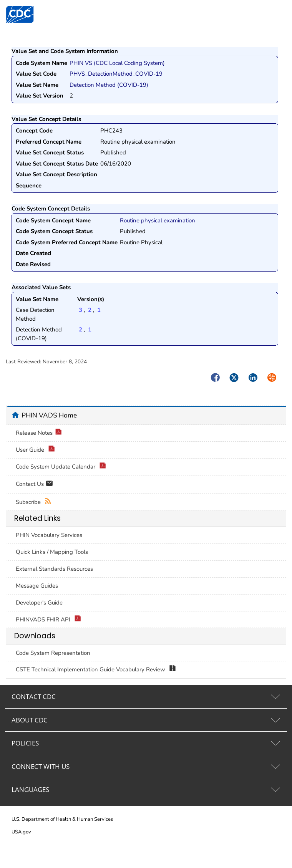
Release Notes (39, 433)
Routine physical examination (158, 220)
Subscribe (34, 502)
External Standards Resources (54, 569)
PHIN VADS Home (49, 415)
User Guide (35, 450)
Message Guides (37, 586)
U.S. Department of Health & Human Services (62, 819)
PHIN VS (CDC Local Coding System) (117, 63)
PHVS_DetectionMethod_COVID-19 (116, 74)
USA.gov (21, 832)
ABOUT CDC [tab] (30, 720)
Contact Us (34, 485)
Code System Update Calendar (61, 467)
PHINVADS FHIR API (48, 620)
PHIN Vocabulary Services (49, 535)
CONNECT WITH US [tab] (41, 766)
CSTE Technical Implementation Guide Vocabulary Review (96, 670)
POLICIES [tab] (25, 743)
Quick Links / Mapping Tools (52, 552)
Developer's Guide (39, 603)
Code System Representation (53, 653)
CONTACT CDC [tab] (34, 697)
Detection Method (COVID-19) (109, 85)
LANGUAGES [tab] (30, 789)
